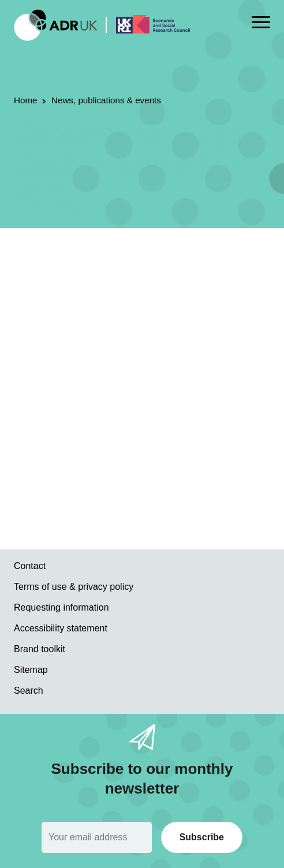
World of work (103, 289)
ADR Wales (129, 273)
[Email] (97, 837)
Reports (84, 273)
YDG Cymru (182, 273)
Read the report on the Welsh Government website (125, 484)
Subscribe (202, 837)
